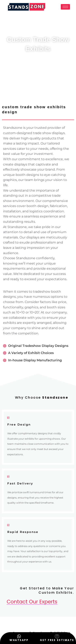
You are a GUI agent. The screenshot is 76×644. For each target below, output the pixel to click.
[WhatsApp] (19, 636)
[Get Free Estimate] (57, 636)
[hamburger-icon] (65, 7)
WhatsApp (19, 640)
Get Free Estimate (57, 640)
